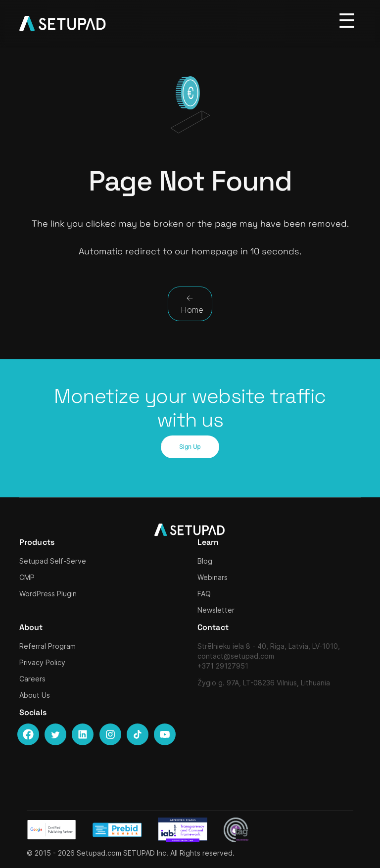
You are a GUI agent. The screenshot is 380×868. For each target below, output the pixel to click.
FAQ (204, 594)
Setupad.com (99, 853)
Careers (32, 679)
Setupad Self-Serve (53, 561)
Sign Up (190, 447)
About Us (35, 695)
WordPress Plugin (48, 594)
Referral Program (47, 646)
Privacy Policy (42, 662)
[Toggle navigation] (347, 21)
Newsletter (216, 610)
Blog (205, 561)
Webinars (213, 577)
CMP (27, 577)
